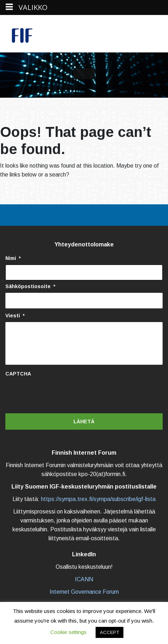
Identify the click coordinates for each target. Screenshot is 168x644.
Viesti (15, 316)
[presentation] (60, 394)
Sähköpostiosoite (30, 286)
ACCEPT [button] (110, 632)
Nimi (13, 258)
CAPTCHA (18, 374)
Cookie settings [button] (68, 632)
